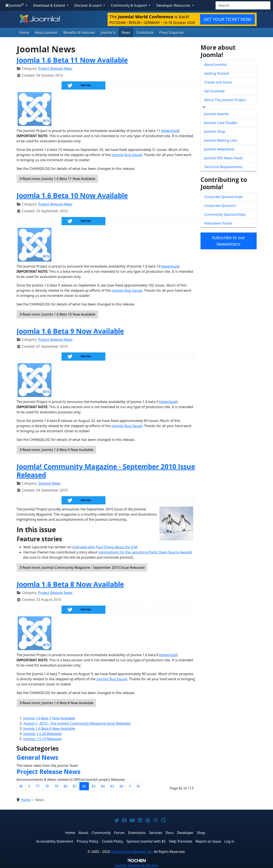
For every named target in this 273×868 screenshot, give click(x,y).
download (170, 131)
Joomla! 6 (108, 33)
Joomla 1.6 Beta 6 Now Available (49, 728)
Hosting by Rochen (136, 865)
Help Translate (180, 841)
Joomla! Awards (217, 114)
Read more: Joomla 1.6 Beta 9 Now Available (56, 450)
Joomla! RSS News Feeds (224, 158)
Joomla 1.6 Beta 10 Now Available (72, 195)
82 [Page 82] (84, 786)
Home (24, 33)
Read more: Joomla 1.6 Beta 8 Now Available (56, 703)
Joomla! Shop (215, 132)
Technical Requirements (223, 167)
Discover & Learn (88, 5)
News (126, 33)
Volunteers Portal (218, 223)
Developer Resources (174, 5)
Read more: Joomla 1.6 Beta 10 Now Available (57, 314)
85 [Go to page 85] (112, 786)
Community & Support (129, 5)
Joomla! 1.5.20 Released (42, 734)
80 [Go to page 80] (65, 786)
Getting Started (217, 73)
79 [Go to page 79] (56, 786)
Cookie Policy (112, 841)
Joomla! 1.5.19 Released (42, 739)
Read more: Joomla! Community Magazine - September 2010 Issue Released (82, 567)
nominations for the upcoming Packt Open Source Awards (145, 552)
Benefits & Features (79, 33)
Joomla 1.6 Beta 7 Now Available (49, 718)
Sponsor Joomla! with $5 (146, 841)
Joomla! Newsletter (219, 149)
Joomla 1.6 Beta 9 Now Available (70, 331)
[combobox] (243, 5)
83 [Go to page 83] (93, 786)
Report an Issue (208, 841)
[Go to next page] (130, 786)
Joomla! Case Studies (221, 123)
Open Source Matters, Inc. (132, 852)
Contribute (145, 33)
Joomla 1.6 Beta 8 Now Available (70, 584)
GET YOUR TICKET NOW (227, 19)
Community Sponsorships (225, 214)
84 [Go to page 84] (103, 786)
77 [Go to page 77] (38, 786)
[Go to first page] (21, 786)
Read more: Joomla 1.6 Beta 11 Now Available (57, 179)
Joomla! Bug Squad (127, 155)
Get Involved (214, 91)
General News (49, 483)
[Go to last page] (138, 786)
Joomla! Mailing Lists (221, 140)
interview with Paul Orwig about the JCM (105, 547)
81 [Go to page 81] (75, 786)
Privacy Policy (87, 841)
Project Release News (55, 68)
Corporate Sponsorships (224, 197)
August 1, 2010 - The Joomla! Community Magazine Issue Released (77, 723)
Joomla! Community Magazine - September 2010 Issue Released (106, 470)
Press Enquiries (172, 33)
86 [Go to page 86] (121, 786)
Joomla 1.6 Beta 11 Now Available (72, 60)
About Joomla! (46, 33)
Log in (229, 841)
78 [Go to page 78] (47, 786)
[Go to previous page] (29, 786)
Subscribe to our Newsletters (228, 241)
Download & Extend (49, 5)
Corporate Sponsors (220, 206)
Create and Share (218, 82)
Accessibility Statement (55, 841)
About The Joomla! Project (225, 100)
